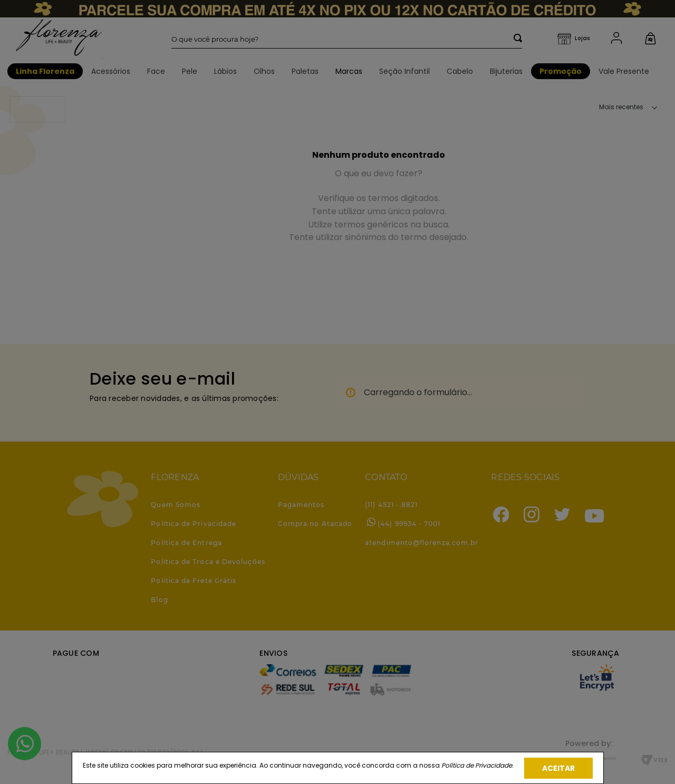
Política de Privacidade (477, 765)
